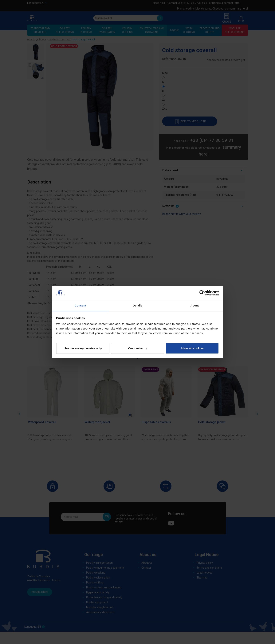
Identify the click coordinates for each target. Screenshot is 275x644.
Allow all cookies (192, 348)
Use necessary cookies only (83, 348)
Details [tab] (138, 305)
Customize (138, 348)
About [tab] (195, 305)
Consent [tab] (80, 305)
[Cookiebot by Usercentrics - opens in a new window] (202, 293)
